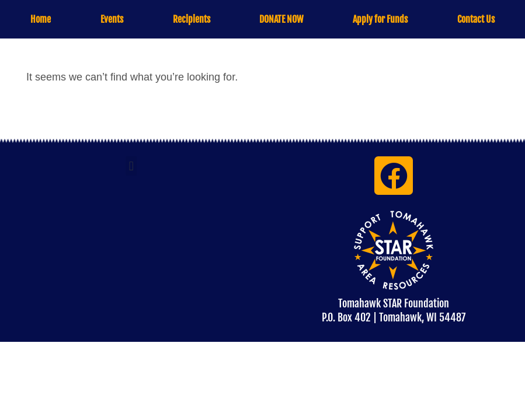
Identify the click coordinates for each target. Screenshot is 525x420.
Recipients (192, 19)
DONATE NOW (281, 19)
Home (41, 19)
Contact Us (476, 19)
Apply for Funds (380, 19)
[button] (131, 166)
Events (112, 19)
